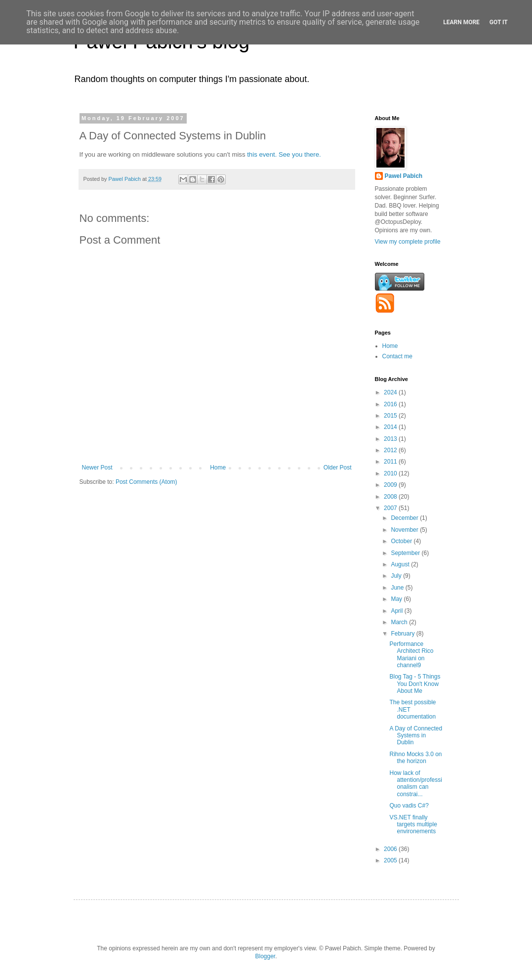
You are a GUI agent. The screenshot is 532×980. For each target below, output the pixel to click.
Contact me (397, 356)
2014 (391, 427)
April (397, 611)
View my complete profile (408, 242)
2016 (391, 404)
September (406, 553)
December (405, 518)
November (405, 530)
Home (218, 468)
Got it (499, 22)
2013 (391, 439)
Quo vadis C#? (409, 806)
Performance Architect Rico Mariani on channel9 (411, 655)
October (402, 541)
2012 (391, 450)
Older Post (338, 468)
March (400, 622)
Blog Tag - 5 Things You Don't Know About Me (415, 684)
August (401, 564)
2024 (391, 392)
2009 (391, 485)
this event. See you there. (284, 154)
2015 (391, 416)
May (397, 599)
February (403, 634)
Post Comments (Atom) (146, 482)
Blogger (265, 956)
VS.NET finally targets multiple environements (413, 825)
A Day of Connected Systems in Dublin (416, 736)
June (398, 588)
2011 (391, 462)
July (397, 576)
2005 (391, 860)
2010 (391, 473)
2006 (391, 849)
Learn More (461, 22)
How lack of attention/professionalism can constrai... (415, 784)
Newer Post (97, 468)
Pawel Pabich (404, 176)
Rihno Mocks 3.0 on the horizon (415, 758)
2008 (391, 497)
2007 (391, 508)
